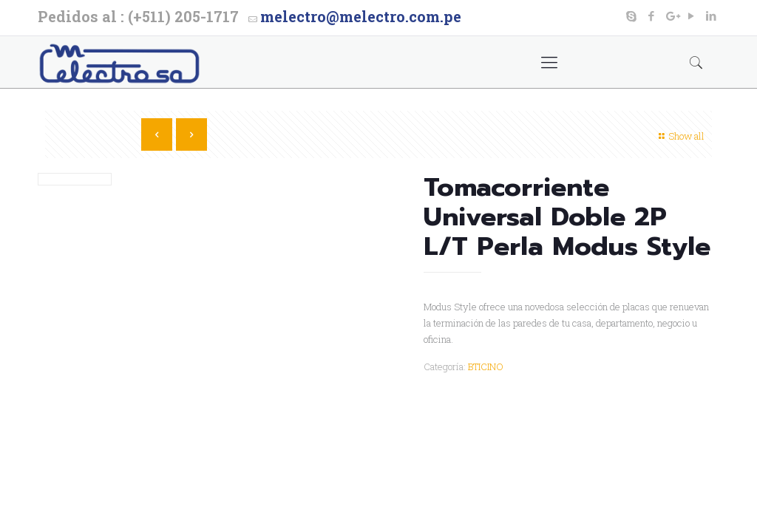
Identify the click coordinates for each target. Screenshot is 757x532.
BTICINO (486, 366)
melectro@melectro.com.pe (361, 16)
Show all (680, 136)
